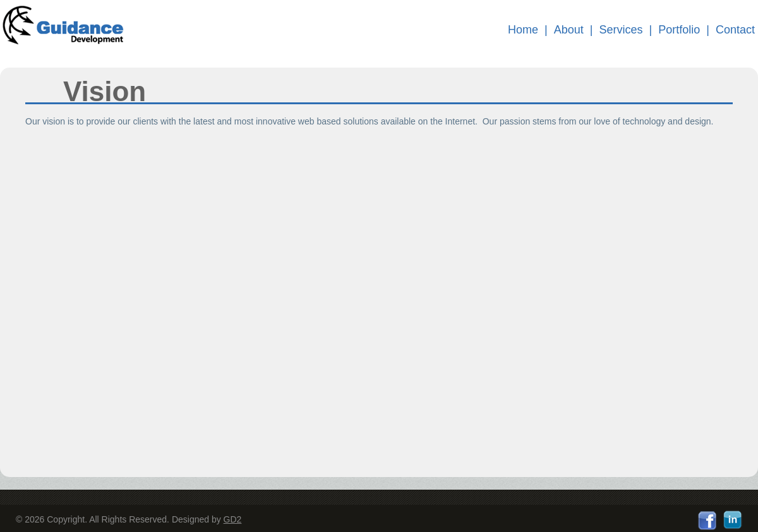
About (569, 30)
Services (621, 30)
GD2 (233, 519)
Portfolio (679, 30)
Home (523, 30)
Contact (735, 30)
